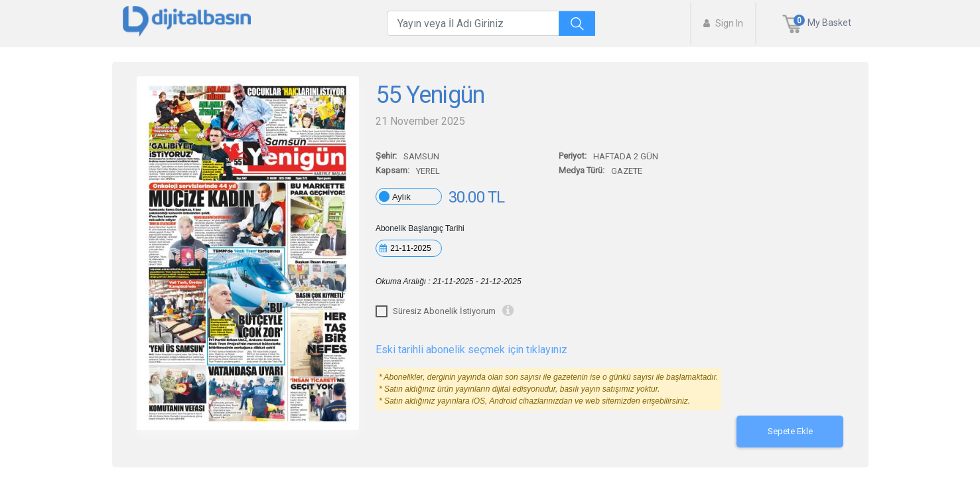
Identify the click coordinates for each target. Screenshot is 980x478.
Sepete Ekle (790, 431)
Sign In (723, 23)
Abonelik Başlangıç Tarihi (420, 228)
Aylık (401, 197)
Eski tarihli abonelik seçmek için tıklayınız (471, 350)
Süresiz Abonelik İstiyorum (444, 311)
